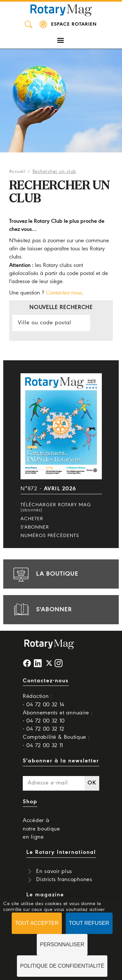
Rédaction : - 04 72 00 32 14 (44, 700)
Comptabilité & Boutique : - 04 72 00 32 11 (56, 741)
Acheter (32, 519)
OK (92, 783)
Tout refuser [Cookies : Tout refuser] (89, 923)
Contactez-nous (64, 293)
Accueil (18, 172)
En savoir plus (54, 872)
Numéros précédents (50, 536)
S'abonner (35, 527)
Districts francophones (64, 880)
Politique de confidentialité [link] (62, 966)
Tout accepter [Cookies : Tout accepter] (37, 923)
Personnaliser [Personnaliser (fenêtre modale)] (62, 944)
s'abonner (42, 610)
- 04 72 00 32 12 (44, 729)
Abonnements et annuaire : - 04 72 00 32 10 (58, 717)
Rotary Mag (61, 10)
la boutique (45, 574)
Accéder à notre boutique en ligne (41, 829)
